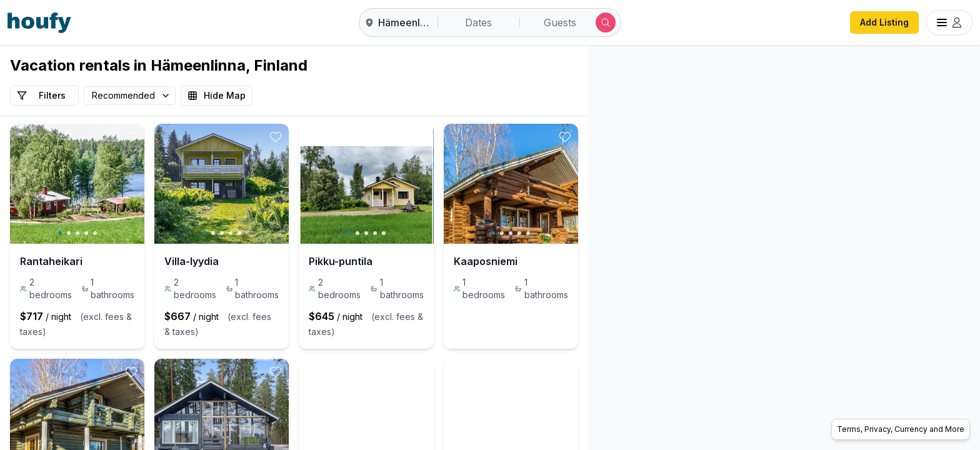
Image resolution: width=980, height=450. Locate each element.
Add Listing (884, 22)
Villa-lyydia (240, 261)
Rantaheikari (51, 261)
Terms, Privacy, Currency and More (901, 429)
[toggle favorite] (179, 137)
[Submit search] (606, 22)
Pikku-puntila (437, 261)
